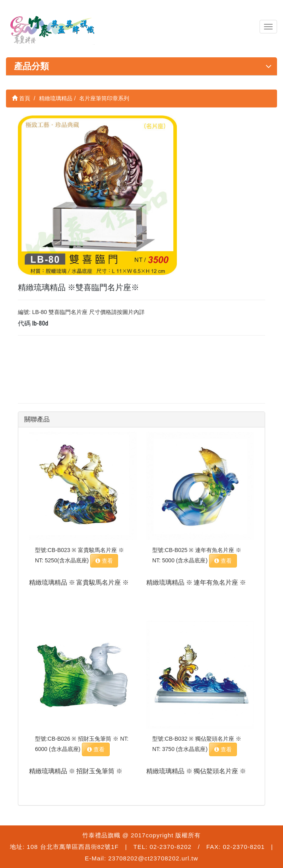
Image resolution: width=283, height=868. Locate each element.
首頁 (21, 98)
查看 (104, 561)
